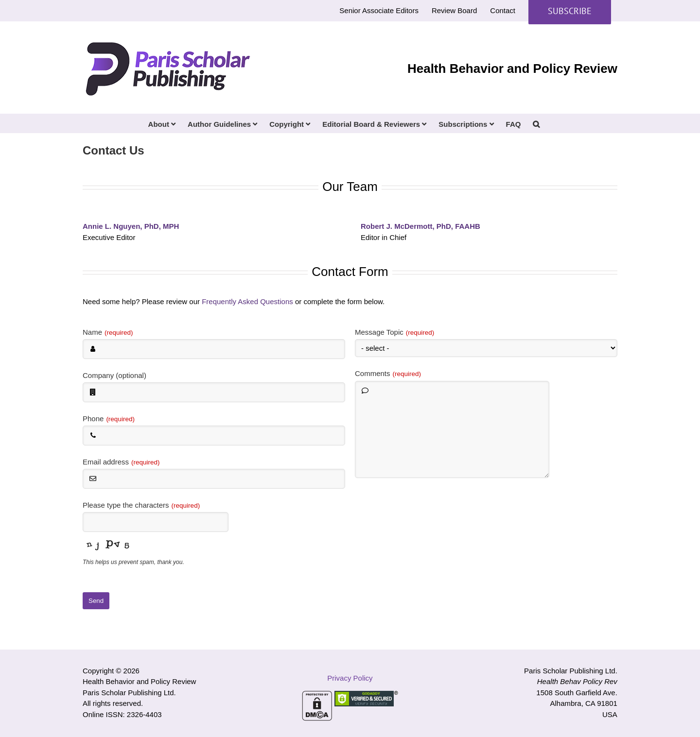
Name (108, 332)
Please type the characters (141, 505)
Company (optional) (114, 375)
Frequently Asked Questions (247, 301)
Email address (121, 462)
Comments (388, 373)
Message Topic (394, 332)
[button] (536, 123)
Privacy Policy (350, 678)
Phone (109, 419)
